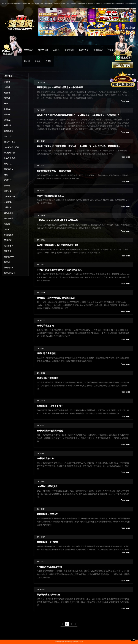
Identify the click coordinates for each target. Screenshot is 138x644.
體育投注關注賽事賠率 (47, 378)
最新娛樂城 (9, 213)
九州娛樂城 (9, 131)
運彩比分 (8, 120)
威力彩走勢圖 (10, 153)
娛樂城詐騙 (9, 268)
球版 (6, 103)
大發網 (37, 61)
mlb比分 (8, 224)
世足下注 (8, 164)
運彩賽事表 (9, 246)
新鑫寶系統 (69, 50)
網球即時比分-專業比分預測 (50, 431)
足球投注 (8, 180)
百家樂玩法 (9, 169)
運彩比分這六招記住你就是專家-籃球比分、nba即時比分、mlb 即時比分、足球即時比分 (78, 115)
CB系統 (56, 50)
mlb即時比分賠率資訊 (47, 486)
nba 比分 (8, 136)
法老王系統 (84, 50)
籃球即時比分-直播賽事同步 (50, 406)
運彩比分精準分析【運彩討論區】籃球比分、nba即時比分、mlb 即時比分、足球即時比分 (79, 146)
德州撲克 (8, 125)
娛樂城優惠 (9, 235)
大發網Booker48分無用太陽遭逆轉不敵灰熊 (58, 220)
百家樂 (7, 114)
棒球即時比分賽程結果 (47, 542)
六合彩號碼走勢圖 (12, 147)
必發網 (48, 61)
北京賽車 (8, 202)
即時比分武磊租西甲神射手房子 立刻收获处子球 (59, 270)
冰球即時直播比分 (45, 458)
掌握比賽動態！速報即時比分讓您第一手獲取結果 (60, 87)
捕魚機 (7, 186)
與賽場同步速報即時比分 (48, 595)
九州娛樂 (8, 207)
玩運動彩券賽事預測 (46, 353)
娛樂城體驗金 (10, 273)
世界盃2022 (9, 257)
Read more (125, 101)
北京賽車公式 (10, 197)
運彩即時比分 (10, 142)
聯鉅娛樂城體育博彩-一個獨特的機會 (54, 171)
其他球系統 (98, 50)
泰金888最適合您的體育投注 (50, 196)
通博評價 (8, 240)
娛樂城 (7, 262)
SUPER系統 (43, 50)
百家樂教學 (9, 218)
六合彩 (7, 229)
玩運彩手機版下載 (45, 326)
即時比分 (8, 109)
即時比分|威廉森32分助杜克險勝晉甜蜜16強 (57, 245)
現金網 (27, 61)
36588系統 (29, 50)
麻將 (6, 175)
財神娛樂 (8, 191)
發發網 (7, 98)
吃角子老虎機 (10, 158)
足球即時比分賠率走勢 (47, 514)
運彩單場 (8, 251)
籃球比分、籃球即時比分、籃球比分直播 (56, 298)
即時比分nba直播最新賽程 (49, 567)
